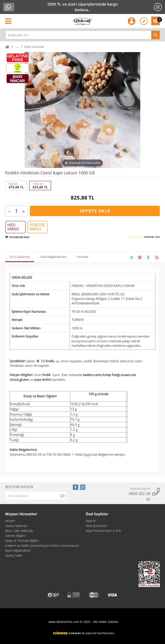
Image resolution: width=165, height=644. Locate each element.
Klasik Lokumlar (34, 47)
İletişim (10, 521)
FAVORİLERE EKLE (17, 237)
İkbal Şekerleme (96, 526)
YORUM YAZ (152, 237)
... (17, 46)
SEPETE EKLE (95, 211)
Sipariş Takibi (14, 555)
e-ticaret (75, 633)
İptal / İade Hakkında (19, 531)
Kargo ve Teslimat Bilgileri (22, 541)
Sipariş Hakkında (16, 526)
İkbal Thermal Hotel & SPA (103, 531)
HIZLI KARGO (13, 227)
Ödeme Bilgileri (15, 536)
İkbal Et (91, 521)
